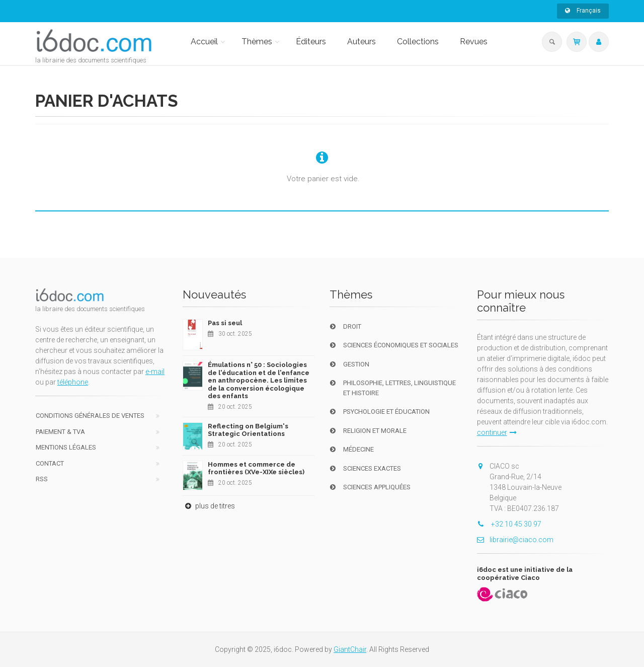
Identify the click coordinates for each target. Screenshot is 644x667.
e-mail (155, 372)
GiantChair (350, 649)
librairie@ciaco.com (515, 540)
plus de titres (209, 506)
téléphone (73, 382)
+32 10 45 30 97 (509, 524)
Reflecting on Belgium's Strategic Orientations (248, 430)
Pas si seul (225, 323)
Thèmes (257, 42)
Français (583, 11)
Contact (50, 463)
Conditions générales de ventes (90, 416)
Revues (474, 42)
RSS (42, 479)
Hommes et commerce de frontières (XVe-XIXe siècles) (256, 468)
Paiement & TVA (60, 432)
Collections (418, 42)
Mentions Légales (66, 447)
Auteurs (361, 42)
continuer (497, 432)
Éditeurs (311, 42)
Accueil (204, 42)
